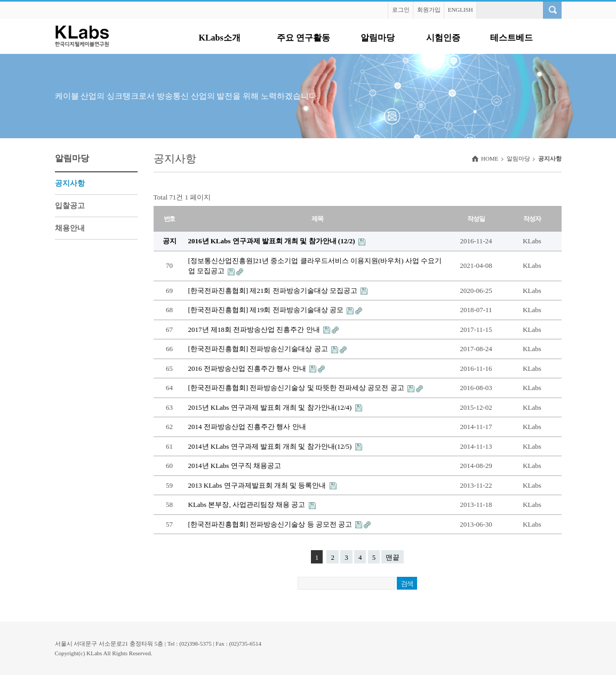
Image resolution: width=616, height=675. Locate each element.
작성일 (476, 219)
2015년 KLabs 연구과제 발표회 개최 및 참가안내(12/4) (271, 407)
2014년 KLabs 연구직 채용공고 (235, 466)
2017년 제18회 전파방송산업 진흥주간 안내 (255, 329)
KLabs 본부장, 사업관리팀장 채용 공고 (248, 505)
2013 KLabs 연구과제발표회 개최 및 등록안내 (258, 485)
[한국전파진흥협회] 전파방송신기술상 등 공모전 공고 (271, 524)
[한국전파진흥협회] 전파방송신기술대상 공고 (259, 349)
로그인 (401, 10)
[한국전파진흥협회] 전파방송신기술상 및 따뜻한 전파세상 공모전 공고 (297, 388)
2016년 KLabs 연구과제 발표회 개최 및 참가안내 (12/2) (273, 241)
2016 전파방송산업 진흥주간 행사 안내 (248, 368)
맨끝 (393, 557)
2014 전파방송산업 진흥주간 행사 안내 (247, 427)
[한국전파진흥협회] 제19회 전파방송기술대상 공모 (267, 310)
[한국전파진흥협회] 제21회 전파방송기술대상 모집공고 (274, 291)
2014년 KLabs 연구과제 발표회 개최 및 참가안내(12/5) (271, 446)
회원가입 (429, 10)
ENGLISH (461, 10)
